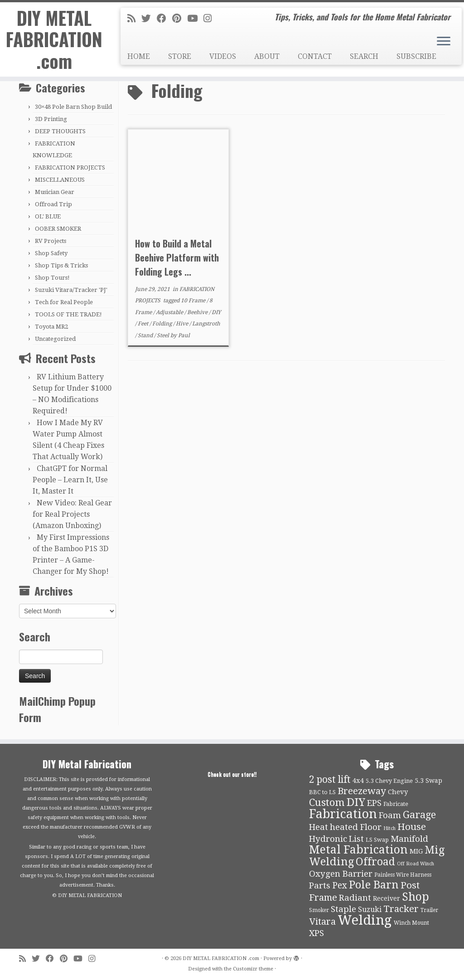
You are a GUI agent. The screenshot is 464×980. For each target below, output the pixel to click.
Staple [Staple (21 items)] (343, 909)
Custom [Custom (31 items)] (327, 802)
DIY (216, 312)
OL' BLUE (48, 216)
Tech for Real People (64, 302)
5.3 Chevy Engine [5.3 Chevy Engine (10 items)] (389, 781)
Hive (183, 324)
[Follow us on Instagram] (210, 19)
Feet (144, 324)
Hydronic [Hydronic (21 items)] (328, 839)
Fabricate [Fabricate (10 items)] (396, 804)
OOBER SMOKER (58, 229)
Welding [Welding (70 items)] (365, 920)
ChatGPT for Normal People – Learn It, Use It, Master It (70, 480)
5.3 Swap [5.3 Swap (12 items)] (428, 781)
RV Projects (51, 241)
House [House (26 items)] (412, 827)
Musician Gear (55, 192)
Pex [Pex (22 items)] (340, 885)
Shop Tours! (52, 278)
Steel (164, 335)
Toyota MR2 (51, 327)
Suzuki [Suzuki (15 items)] (370, 910)
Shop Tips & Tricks (61, 265)
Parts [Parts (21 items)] (320, 886)
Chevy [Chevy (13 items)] (398, 792)
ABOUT (267, 56)
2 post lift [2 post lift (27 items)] (330, 779)
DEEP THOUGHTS (60, 131)
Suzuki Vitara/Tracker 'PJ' (71, 290)
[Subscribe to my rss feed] (134, 19)
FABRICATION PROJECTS (70, 167)
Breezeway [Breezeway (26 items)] (362, 791)
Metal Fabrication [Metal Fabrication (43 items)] (358, 850)
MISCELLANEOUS (60, 180)
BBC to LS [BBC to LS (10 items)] (322, 792)
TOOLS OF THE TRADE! (68, 314)
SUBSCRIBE (416, 56)
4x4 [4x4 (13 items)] (358, 781)
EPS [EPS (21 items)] (374, 803)
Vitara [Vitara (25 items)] (322, 922)
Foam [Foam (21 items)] (390, 815)
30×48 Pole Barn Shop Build (73, 107)
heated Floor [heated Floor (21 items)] (356, 827)
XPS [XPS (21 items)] (317, 933)
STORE (180, 56)
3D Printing (51, 119)
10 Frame (194, 301)
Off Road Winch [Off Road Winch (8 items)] (416, 864)
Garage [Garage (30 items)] (419, 815)
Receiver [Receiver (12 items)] (387, 898)
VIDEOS (223, 56)
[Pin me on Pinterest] (180, 19)
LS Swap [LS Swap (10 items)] (377, 840)
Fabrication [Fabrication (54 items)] (343, 814)
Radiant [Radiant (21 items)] (355, 898)
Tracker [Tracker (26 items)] (401, 909)
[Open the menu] (444, 42)
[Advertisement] (286, 438)
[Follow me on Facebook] (164, 19)
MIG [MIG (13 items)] (416, 851)
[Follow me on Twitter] (149, 19)
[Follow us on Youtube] (195, 19)
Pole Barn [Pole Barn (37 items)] (374, 885)
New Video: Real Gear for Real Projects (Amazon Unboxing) (72, 514)
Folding (163, 324)
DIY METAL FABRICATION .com (54, 40)
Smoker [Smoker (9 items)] (319, 910)
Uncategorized (55, 339)
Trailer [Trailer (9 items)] (429, 910)
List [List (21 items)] (356, 839)
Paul (184, 335)
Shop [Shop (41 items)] (416, 897)
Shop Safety (51, 253)
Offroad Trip (53, 204)
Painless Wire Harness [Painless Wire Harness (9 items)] (403, 875)
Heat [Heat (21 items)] (319, 827)
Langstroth (206, 324)
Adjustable (170, 312)
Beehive (198, 312)
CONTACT (315, 56)
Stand (146, 335)
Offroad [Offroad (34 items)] (375, 862)
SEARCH (364, 56)
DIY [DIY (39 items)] (356, 802)
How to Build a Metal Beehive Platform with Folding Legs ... (177, 257)
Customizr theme (253, 969)
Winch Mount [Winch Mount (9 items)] (411, 923)
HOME (139, 56)
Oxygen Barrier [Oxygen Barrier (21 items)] (341, 874)
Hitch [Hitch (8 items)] (389, 828)
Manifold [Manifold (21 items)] (409, 839)
